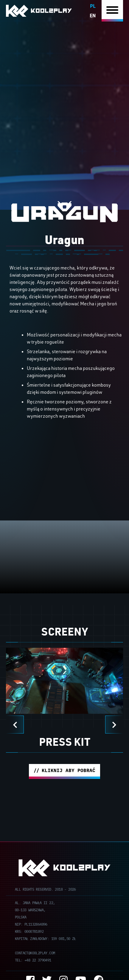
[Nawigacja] (112, 11)
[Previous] (15, 725)
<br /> (64, 474)
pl (93, 6)
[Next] (114, 725)
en (93, 15)
